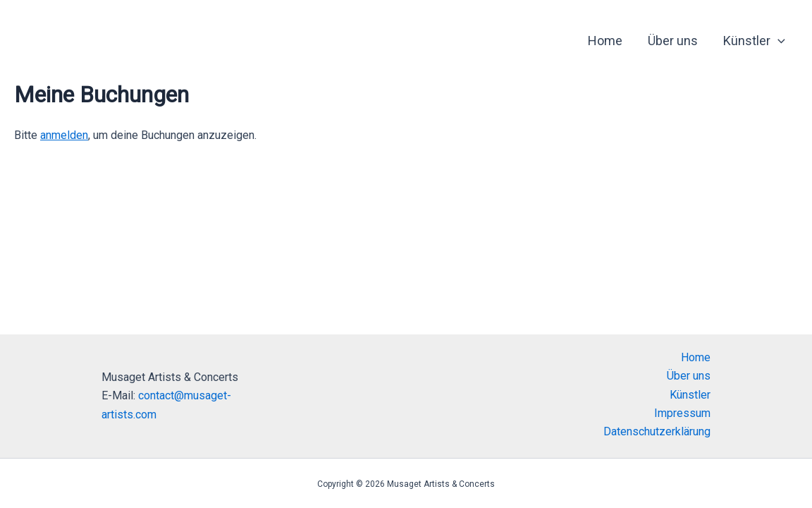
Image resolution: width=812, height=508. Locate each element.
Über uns (673, 41)
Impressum (682, 413)
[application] (778, 41)
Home (605, 41)
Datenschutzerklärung (657, 431)
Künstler (754, 41)
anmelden (64, 135)
